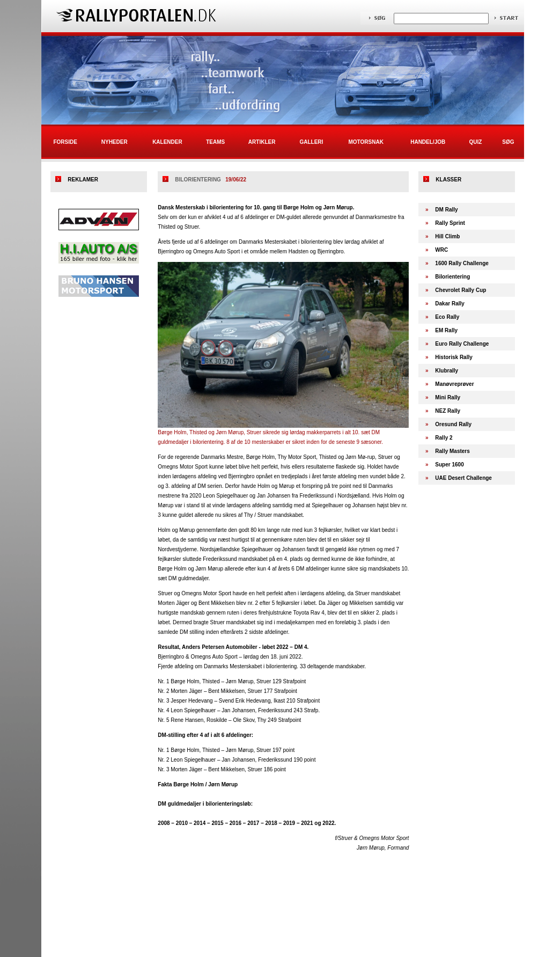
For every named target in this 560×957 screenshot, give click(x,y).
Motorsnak (366, 142)
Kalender (167, 142)
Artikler (262, 142)
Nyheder (115, 142)
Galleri (311, 142)
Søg (508, 142)
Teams (215, 142)
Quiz (475, 142)
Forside (65, 142)
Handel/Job (428, 142)
